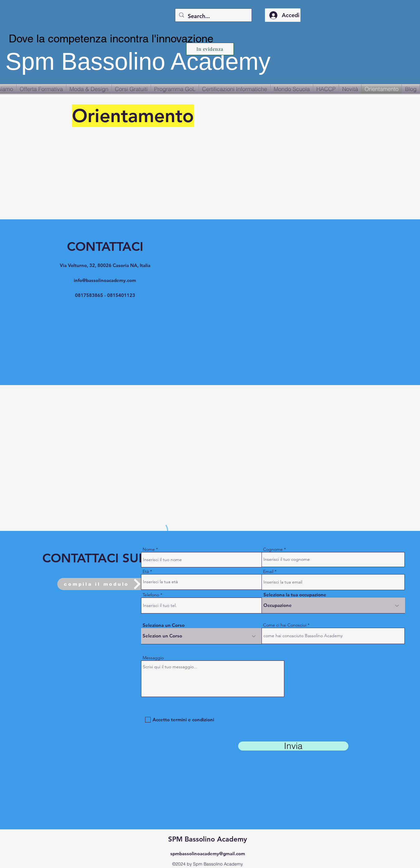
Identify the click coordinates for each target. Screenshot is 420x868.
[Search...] (213, 16)
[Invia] (293, 746)
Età (146, 571)
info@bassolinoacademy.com (105, 280)
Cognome (273, 549)
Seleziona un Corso (164, 625)
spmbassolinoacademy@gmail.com (208, 854)
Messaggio (153, 658)
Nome (149, 549)
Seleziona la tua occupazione (295, 595)
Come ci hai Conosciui (285, 625)
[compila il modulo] (103, 584)
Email (268, 571)
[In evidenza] (210, 49)
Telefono (151, 595)
